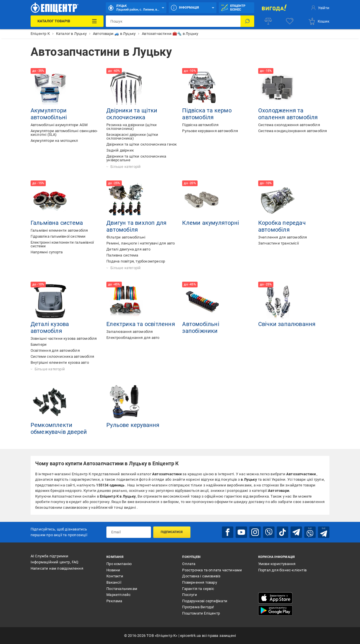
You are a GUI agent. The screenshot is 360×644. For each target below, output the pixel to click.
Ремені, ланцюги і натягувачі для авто (141, 243)
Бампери (39, 344)
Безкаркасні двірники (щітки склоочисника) (132, 136)
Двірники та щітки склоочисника (132, 114)
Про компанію (119, 564)
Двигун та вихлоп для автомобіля (136, 226)
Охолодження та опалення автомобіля (288, 114)
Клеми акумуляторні (211, 223)
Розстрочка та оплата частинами (212, 570)
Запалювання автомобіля (130, 332)
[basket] (319, 21)
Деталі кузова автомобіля (50, 327)
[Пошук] (247, 21)
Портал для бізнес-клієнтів (282, 570)
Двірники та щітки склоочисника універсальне (136, 158)
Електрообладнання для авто (133, 338)
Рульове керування (133, 425)
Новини (113, 570)
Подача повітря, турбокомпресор (136, 261)
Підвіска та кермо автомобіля (207, 114)
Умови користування (277, 564)
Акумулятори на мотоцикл (54, 141)
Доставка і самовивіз (201, 576)
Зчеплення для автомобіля (283, 237)
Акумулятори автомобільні (49, 114)
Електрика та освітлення (141, 324)
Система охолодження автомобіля (289, 125)
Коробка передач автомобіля (282, 226)
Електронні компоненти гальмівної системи (62, 244)
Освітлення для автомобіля (55, 350)
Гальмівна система (57, 223)
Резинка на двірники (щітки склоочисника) (132, 127)
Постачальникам (122, 589)
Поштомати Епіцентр (201, 613)
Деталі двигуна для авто (128, 249)
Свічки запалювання (287, 324)
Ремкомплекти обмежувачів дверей (59, 428)
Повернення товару (199, 582)
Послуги (189, 595)
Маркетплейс (119, 595)
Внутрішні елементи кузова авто (60, 362)
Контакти (115, 576)
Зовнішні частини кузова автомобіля (64, 338)
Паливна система (122, 255)
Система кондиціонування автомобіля (293, 131)
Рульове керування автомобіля (210, 131)
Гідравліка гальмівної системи (58, 236)
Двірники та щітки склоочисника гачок (142, 144)
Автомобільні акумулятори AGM (59, 125)
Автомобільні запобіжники (201, 327)
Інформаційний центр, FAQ (55, 562)
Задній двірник (120, 150)
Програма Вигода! (198, 607)
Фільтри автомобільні (126, 237)
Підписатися (172, 532)
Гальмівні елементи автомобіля (59, 230)
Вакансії (114, 582)
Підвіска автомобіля (200, 125)
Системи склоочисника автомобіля (62, 356)
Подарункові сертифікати (205, 601)
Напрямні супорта (47, 252)
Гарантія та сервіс (198, 589)
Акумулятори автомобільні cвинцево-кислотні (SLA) (64, 133)
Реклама (114, 601)
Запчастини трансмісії (279, 243)
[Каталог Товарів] (67, 21)
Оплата (189, 564)
